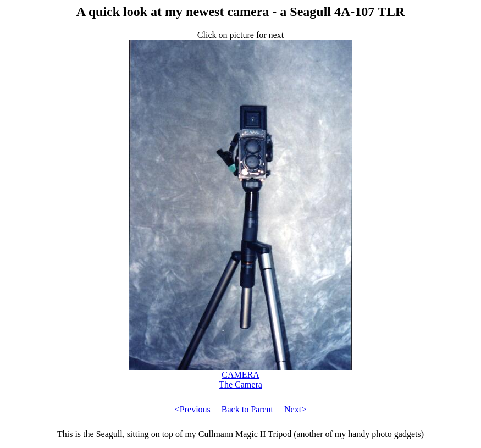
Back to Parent (247, 409)
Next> (295, 409)
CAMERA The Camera (240, 376)
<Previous (193, 409)
